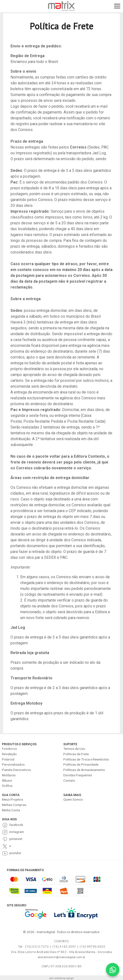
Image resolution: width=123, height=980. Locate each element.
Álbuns (7, 780)
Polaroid (8, 759)
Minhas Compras (14, 805)
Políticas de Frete (76, 754)
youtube (15, 853)
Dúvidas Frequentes (78, 775)
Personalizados (13, 764)
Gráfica (7, 786)
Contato (69, 780)
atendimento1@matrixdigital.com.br (61, 957)
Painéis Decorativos (16, 770)
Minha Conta (11, 810)
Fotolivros (9, 749)
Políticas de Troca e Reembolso (86, 759)
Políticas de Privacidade (81, 764)
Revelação (9, 754)
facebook (16, 825)
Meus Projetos (13, 799)
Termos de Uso (74, 749)
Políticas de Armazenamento (84, 770)
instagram (17, 832)
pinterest (16, 839)
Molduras (9, 775)
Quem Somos (73, 799)
